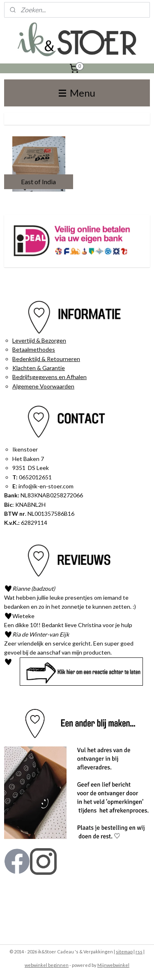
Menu (77, 93)
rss (139, 952)
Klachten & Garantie (39, 368)
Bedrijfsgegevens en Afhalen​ (49, 377)
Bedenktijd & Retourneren (46, 359)
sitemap (124, 952)
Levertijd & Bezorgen (39, 340)
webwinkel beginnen (47, 965)
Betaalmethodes (34, 349)
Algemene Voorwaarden (43, 386)
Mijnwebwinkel (113, 965)
